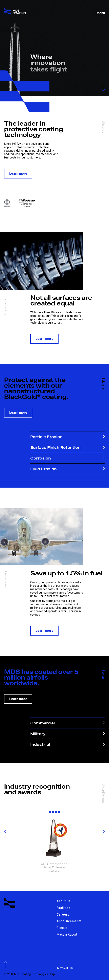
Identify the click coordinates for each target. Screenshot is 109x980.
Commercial (68, 723)
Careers (63, 914)
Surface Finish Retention (68, 447)
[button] (50, 812)
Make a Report (67, 934)
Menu (101, 13)
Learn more (18, 174)
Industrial (68, 744)
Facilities (63, 908)
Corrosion (68, 458)
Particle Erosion (68, 437)
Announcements (69, 921)
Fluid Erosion (68, 469)
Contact (62, 928)
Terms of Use (65, 968)
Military (68, 734)
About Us (63, 901)
